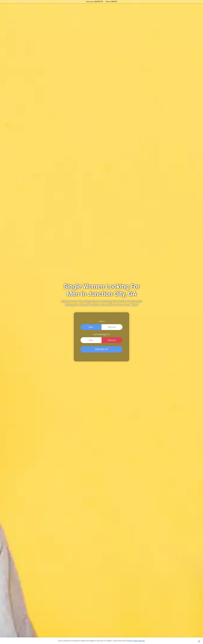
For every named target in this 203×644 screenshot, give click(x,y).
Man (91, 327)
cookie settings (138, 641)
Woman (112, 327)
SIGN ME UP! (102, 349)
